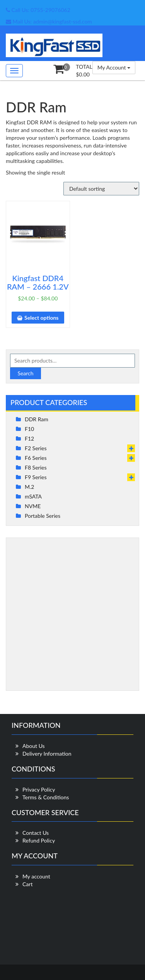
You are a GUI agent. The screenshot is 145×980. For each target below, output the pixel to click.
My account (36, 876)
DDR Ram (37, 419)
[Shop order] (101, 189)
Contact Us (36, 833)
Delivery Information (47, 754)
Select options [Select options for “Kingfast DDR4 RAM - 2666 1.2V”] (41, 318)
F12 (29, 438)
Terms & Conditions (46, 797)
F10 (29, 429)
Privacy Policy (39, 789)
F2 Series (36, 448)
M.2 (29, 487)
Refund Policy (39, 840)
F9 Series (36, 477)
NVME (33, 506)
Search (25, 373)
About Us (34, 746)
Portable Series (43, 516)
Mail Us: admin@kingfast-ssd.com (49, 21)
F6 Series (36, 458)
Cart (27, 884)
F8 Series (36, 467)
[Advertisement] (72, 614)
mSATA (33, 496)
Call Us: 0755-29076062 (38, 10)
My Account (114, 67)
